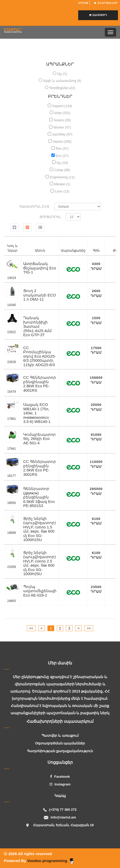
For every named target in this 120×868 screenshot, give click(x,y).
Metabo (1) (62, 184)
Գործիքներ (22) (62, 88)
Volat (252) (62, 113)
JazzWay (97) (62, 134)
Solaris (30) (62, 120)
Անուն (40, 250)
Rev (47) (62, 148)
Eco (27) (62, 156)
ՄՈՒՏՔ (84, 3)
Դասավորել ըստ (34, 207)
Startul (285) (62, 142)
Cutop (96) (62, 170)
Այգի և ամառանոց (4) (62, 81)
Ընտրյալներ (106, 3)
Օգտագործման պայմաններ (60, 743)
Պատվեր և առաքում (60, 736)
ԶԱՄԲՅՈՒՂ (98, 15)
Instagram (60, 784)
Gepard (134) (62, 106)
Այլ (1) (62, 74)
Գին (96, 250)
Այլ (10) (62, 163)
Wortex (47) (62, 127)
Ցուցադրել (50, 217)
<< (31, 628)
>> (89, 628)
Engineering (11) (62, 177)
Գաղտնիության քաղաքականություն (60, 751)
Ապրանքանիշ (73, 250)
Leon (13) (62, 191)
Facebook (60, 777)
